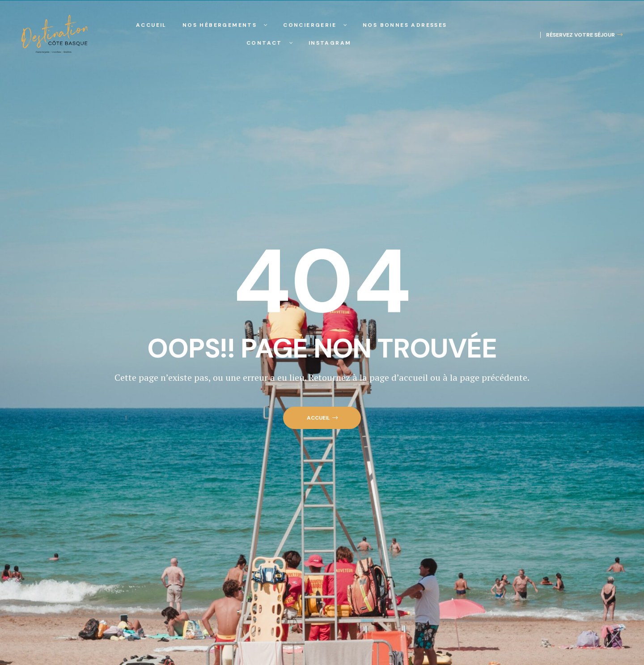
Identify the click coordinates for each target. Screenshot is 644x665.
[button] (581, 35)
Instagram (330, 43)
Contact (270, 43)
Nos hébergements (225, 25)
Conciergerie (315, 25)
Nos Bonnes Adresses (405, 25)
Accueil (151, 25)
